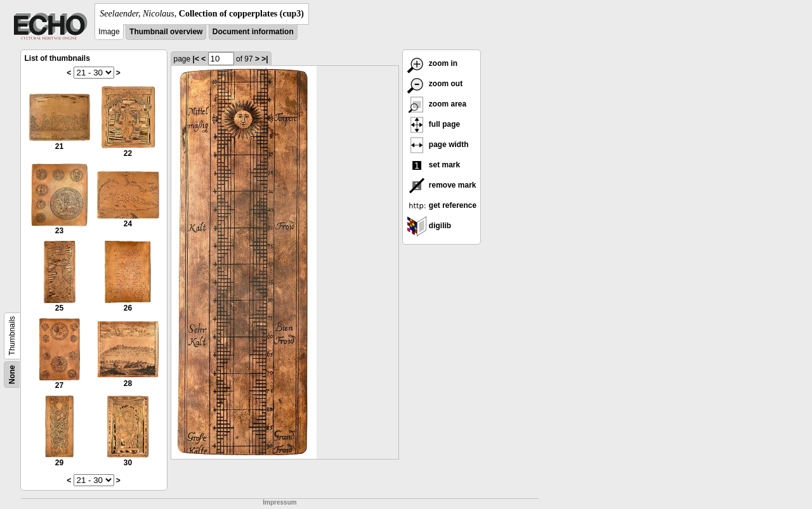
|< (196, 59)
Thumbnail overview (166, 32)
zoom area (437, 104)
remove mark (442, 185)
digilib (429, 226)
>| (265, 59)
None (12, 375)
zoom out (435, 84)
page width (438, 145)
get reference (442, 205)
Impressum (279, 502)
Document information (253, 32)
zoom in (432, 63)
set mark (434, 165)
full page (434, 124)
